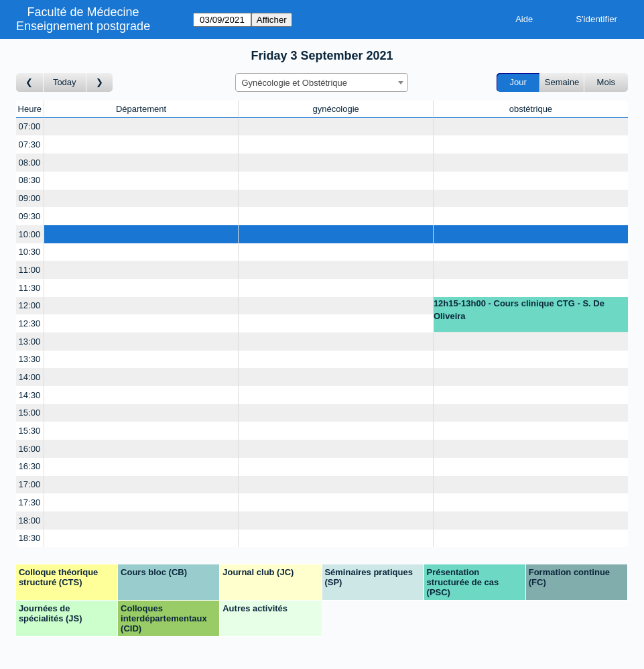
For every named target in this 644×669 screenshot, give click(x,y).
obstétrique (531, 109)
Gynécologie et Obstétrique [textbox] (294, 83)
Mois (606, 82)
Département (141, 109)
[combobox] (322, 82)
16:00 (30, 449)
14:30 (30, 395)
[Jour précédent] (30, 83)
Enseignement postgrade (83, 26)
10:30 (30, 252)
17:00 (30, 484)
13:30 (30, 359)
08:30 (30, 180)
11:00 (30, 270)
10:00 (30, 234)
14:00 (30, 377)
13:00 (30, 342)
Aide (524, 19)
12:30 (30, 323)
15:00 (30, 413)
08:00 (30, 163)
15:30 (30, 431)
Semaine (562, 82)
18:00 (30, 521)
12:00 (30, 305)
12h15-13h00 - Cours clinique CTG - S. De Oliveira (519, 310)
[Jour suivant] (100, 83)
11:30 (30, 288)
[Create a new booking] (141, 127)
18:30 (30, 538)
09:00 (30, 198)
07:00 (30, 126)
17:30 (30, 502)
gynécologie (335, 109)
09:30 (30, 216)
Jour (518, 82)
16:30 (30, 466)
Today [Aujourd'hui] (65, 82)
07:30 (30, 144)
